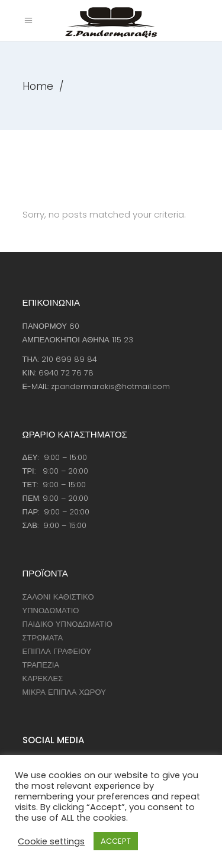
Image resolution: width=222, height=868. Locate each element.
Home (38, 86)
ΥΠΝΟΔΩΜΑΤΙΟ (51, 610)
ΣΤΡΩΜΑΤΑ (43, 638)
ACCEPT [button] (116, 841)
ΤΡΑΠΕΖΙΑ (41, 665)
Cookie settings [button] (51, 841)
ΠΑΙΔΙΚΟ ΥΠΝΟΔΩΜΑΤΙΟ (67, 624)
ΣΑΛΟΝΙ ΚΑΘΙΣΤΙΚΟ (58, 597)
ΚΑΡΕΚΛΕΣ (43, 678)
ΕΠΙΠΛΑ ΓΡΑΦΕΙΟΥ (57, 651)
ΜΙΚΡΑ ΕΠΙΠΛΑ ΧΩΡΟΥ (64, 692)
